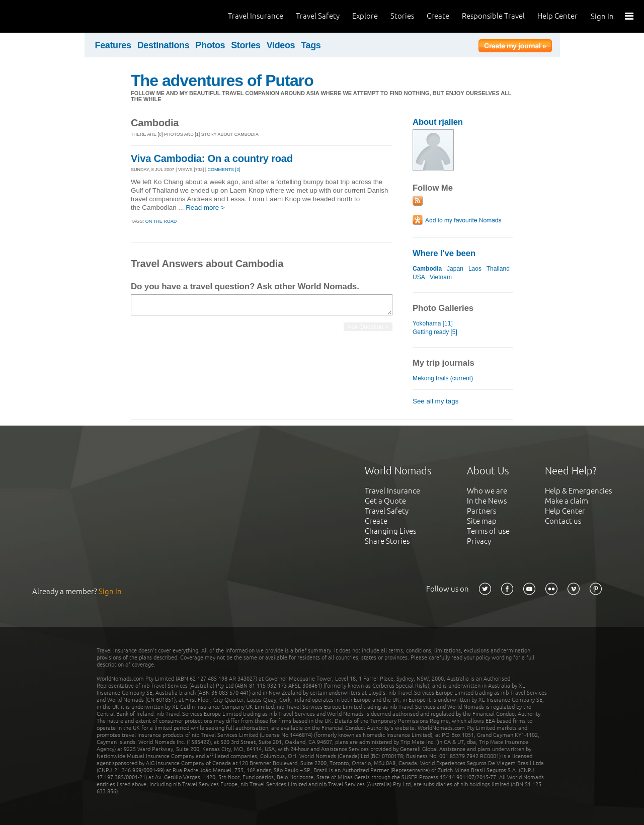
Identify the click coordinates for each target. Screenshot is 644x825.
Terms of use (488, 531)
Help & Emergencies (578, 491)
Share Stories (387, 541)
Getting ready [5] (435, 332)
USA (419, 277)
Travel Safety (318, 16)
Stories (402, 16)
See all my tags (435, 401)
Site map (482, 521)
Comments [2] (224, 170)
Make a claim (567, 501)
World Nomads (53, 16)
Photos (210, 45)
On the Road (161, 221)
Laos (475, 269)
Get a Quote (385, 501)
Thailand (498, 269)
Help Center (557, 16)
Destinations (164, 45)
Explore (365, 16)
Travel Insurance (256, 16)
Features (113, 45)
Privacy (479, 541)
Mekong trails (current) (443, 378)
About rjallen (438, 122)
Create (438, 16)
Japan (455, 269)
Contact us (563, 521)
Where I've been (444, 253)
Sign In (602, 16)
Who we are (487, 491)
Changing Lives (390, 531)
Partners (481, 511)
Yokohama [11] (433, 323)
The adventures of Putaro (222, 80)
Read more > (205, 208)
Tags (311, 45)
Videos (281, 45)
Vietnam (441, 277)
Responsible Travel (493, 16)
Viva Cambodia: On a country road (212, 158)
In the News (487, 501)
